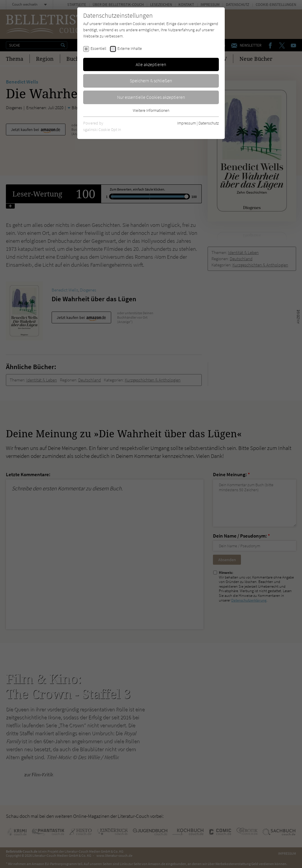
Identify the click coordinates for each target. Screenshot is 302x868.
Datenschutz (209, 123)
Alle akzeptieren (151, 64)
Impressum (187, 123)
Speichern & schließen (151, 81)
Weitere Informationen (151, 110)
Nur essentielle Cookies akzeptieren (151, 97)
